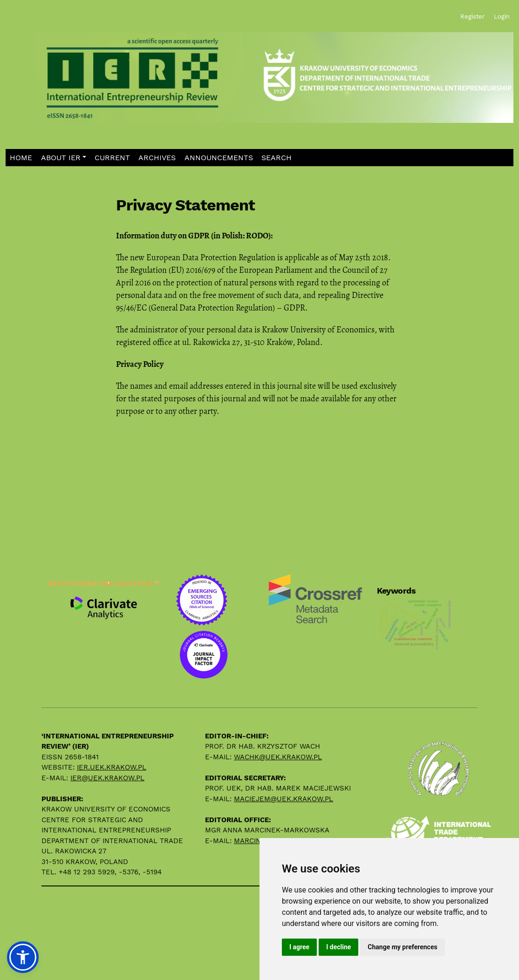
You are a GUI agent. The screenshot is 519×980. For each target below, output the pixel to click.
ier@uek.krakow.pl (107, 778)
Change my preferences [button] (402, 947)
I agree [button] (299, 947)
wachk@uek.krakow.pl (278, 757)
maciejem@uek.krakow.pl (283, 799)
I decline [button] (338, 947)
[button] (63, 158)
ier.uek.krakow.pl (112, 767)
